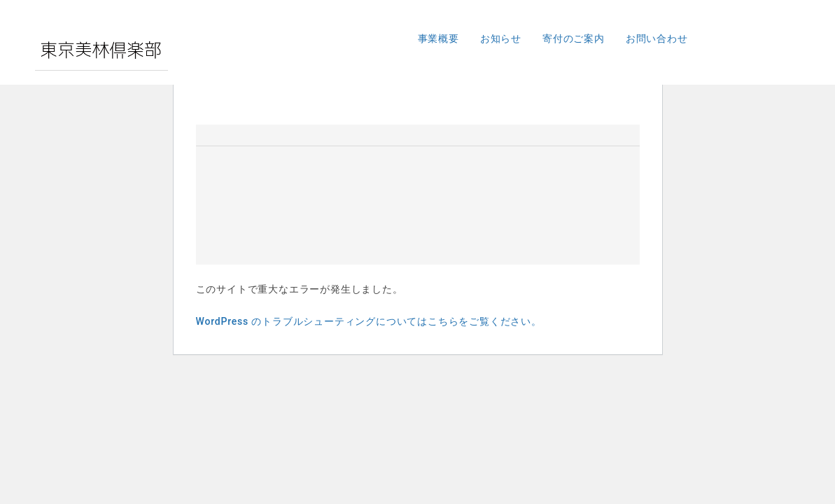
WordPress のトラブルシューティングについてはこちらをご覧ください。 (369, 321)
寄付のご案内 (574, 38)
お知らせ (501, 38)
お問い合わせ (657, 38)
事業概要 (438, 38)
